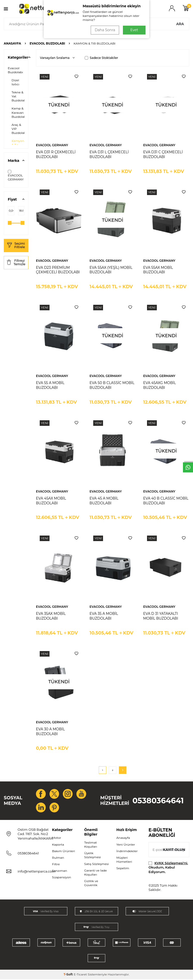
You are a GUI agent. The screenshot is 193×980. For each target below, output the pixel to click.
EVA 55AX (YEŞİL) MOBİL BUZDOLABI (111, 270)
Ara (180, 24)
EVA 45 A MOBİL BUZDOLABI (104, 501)
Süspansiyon (62, 878)
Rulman (58, 858)
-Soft (69, 975)
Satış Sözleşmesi (96, 864)
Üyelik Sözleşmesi (92, 856)
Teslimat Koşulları (91, 845)
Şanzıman (60, 871)
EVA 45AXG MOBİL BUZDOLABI (160, 385)
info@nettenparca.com (36, 872)
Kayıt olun (174, 850)
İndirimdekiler (127, 852)
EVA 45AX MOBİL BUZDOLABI (51, 501)
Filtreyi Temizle (16, 262)
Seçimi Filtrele (16, 245)
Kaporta (58, 845)
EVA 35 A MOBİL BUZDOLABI (104, 616)
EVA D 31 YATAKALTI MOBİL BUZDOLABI (161, 616)
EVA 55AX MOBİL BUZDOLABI (158, 270)
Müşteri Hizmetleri (124, 860)
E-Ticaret (80, 975)
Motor (57, 838)
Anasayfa (12, 43)
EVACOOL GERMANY (16, 176)
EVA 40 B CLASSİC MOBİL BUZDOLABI (166, 501)
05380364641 (158, 801)
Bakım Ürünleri (63, 852)
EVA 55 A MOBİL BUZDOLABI (50, 385)
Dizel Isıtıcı (15, 82)
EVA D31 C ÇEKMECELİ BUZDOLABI (163, 154)
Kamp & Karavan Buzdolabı (19, 112)
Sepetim (123, 869)
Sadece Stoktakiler (101, 58)
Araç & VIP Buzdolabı (19, 129)
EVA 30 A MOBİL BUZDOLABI (50, 731)
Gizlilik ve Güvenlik (91, 884)
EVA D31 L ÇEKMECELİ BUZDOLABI (109, 154)
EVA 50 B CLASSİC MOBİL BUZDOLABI (112, 385)
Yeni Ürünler (126, 845)
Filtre (56, 865)
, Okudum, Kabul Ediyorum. (168, 868)
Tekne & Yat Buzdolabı (19, 96)
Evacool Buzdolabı (47, 43)
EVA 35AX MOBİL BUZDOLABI (51, 616)
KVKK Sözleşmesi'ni (171, 864)
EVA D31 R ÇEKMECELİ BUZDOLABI (56, 154)
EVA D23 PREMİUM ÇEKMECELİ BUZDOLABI (58, 270)
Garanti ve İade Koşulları (95, 873)
